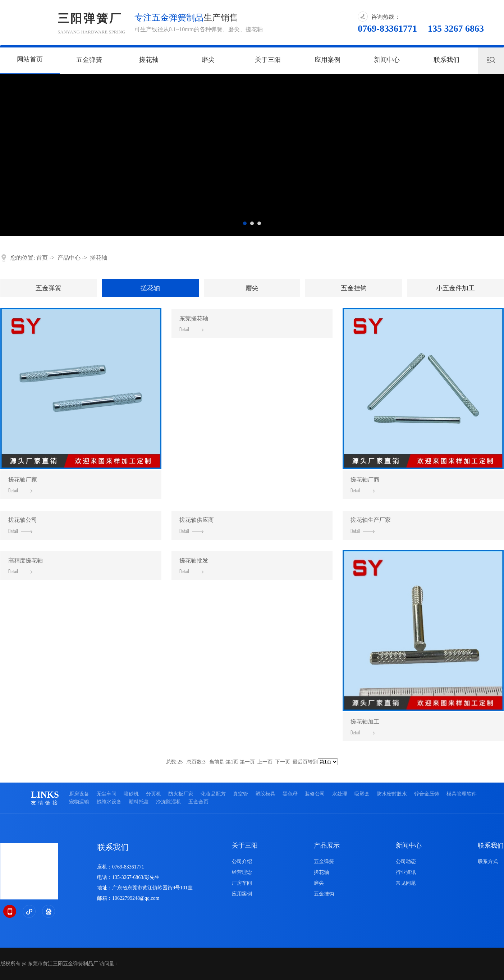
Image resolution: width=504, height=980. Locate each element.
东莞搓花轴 (194, 323)
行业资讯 (406, 872)
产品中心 (69, 258)
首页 (42, 258)
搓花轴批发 (194, 566)
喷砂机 (131, 794)
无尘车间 (106, 794)
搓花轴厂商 (365, 485)
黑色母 (290, 794)
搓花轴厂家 (23, 485)
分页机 (154, 794)
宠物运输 (79, 802)
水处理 (340, 794)
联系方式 (488, 862)
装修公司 (315, 794)
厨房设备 (79, 794)
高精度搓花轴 (26, 566)
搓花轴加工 (365, 727)
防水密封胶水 (392, 794)
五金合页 (198, 802)
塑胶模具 (265, 794)
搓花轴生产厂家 (371, 525)
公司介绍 (242, 862)
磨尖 (208, 60)
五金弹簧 (89, 60)
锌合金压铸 (427, 794)
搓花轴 (149, 60)
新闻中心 (387, 60)
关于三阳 (268, 60)
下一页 (283, 762)
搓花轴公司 (23, 525)
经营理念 (242, 872)
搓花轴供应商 (197, 525)
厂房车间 (242, 883)
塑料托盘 (139, 802)
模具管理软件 (462, 794)
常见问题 (406, 883)
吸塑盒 (362, 794)
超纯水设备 (109, 802)
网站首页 (30, 59)
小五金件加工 (455, 288)
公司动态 (406, 862)
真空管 (240, 794)
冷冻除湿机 (169, 802)
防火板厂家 (181, 794)
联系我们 (446, 60)
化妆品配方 (213, 794)
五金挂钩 (354, 288)
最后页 (300, 762)
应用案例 (327, 60)
